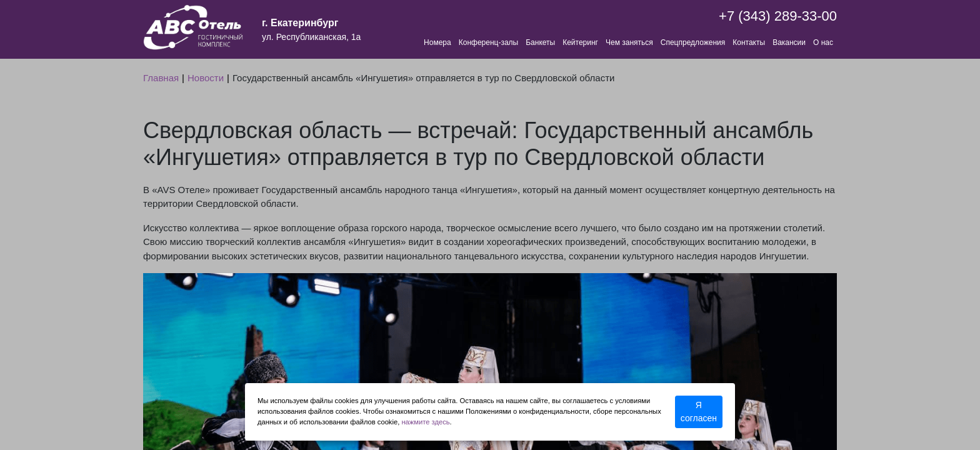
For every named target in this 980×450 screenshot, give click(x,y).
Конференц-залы (488, 42)
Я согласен (699, 412)
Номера (437, 42)
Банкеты (540, 42)
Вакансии (789, 42)
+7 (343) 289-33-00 (778, 16)
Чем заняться (629, 42)
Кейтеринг (580, 42)
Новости (206, 78)
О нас (823, 42)
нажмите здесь (425, 422)
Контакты (749, 42)
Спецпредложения (693, 42)
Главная (161, 78)
